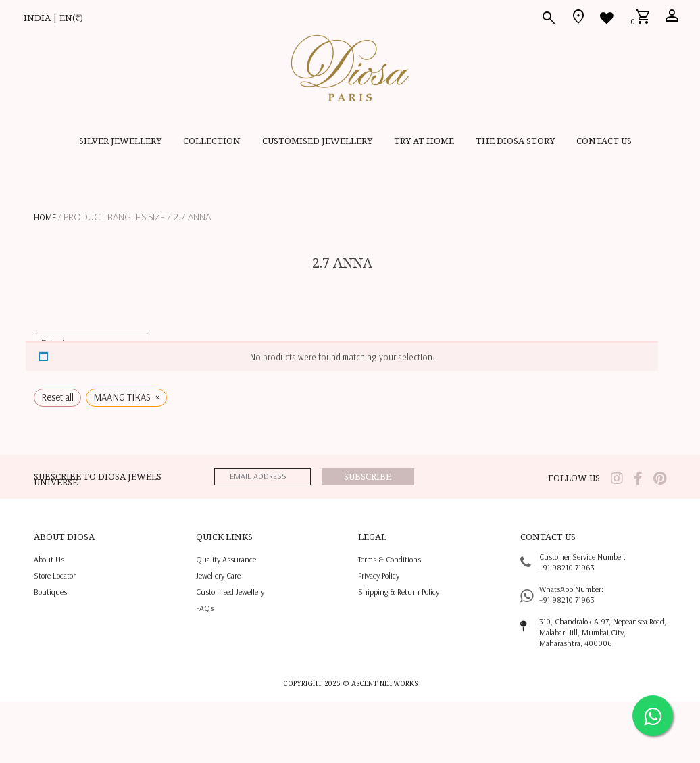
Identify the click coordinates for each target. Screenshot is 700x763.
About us (49, 559)
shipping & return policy (399, 592)
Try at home (424, 141)
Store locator (55, 575)
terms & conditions (390, 559)
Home (45, 217)
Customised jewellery (230, 592)
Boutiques (50, 592)
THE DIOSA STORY (515, 141)
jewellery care (218, 575)
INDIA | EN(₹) (53, 18)
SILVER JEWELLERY (120, 141)
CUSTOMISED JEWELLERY (317, 141)
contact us (604, 141)
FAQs (205, 608)
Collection (212, 141)
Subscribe (368, 476)
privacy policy (379, 575)
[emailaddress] (262, 477)
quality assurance (226, 559)
